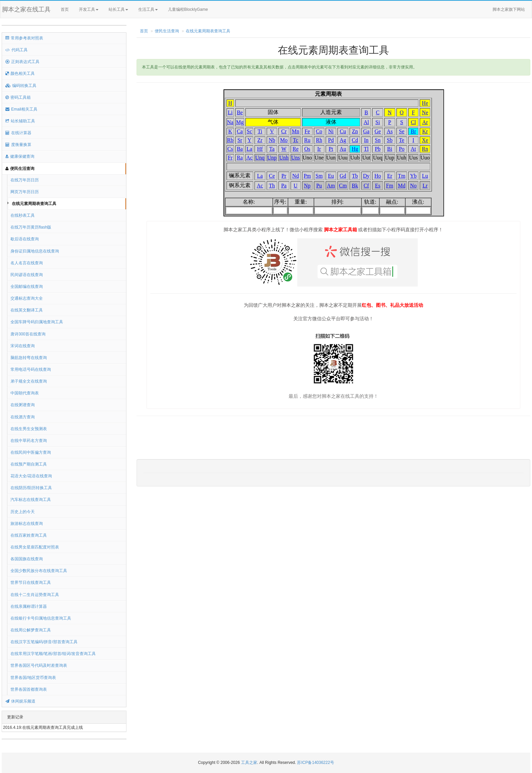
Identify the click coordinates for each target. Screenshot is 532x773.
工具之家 (249, 763)
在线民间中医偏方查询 (31, 452)
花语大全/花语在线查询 (31, 476)
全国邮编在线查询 (27, 287)
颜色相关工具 (20, 73)
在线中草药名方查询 (29, 441)
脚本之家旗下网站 (509, 9)
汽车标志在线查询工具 (31, 500)
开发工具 (89, 9)
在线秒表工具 (23, 215)
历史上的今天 (23, 512)
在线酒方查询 (23, 417)
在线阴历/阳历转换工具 (31, 488)
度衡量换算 (18, 145)
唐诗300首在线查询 (28, 334)
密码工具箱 (18, 97)
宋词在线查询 (23, 346)
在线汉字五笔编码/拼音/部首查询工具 (44, 642)
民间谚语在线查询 (27, 275)
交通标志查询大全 (27, 298)
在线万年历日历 (25, 180)
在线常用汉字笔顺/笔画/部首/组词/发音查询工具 (53, 654)
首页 (65, 9)
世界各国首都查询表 (29, 689)
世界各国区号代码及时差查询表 (39, 665)
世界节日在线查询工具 (31, 583)
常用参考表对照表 (24, 38)
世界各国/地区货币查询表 (33, 678)
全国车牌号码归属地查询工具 (37, 322)
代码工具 (17, 50)
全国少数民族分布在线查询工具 (39, 571)
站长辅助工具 (20, 121)
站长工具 (118, 9)
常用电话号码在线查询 (31, 369)
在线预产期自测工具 (29, 464)
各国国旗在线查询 (27, 559)
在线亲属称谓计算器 (29, 606)
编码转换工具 (21, 86)
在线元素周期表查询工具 (34, 204)
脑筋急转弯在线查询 (29, 358)
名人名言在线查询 (27, 263)
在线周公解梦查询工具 (31, 630)
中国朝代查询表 (25, 393)
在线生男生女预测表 (29, 429)
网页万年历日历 (25, 192)
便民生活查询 (20, 169)
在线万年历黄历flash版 (31, 227)
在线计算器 (18, 133)
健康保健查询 (20, 156)
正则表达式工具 (22, 62)
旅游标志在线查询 (27, 524)
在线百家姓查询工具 (29, 535)
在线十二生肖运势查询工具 (35, 595)
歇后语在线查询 (25, 239)
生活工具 (148, 9)
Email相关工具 (21, 109)
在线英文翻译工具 (27, 310)
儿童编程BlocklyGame (194, 10)
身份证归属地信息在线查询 (35, 251)
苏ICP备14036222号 (315, 763)
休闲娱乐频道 (20, 701)
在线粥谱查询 (23, 405)
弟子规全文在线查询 (29, 381)
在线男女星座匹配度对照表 (35, 547)
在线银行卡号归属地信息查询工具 (41, 618)
